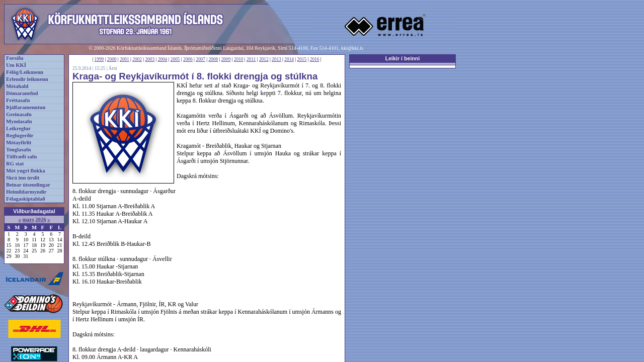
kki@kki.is (352, 48)
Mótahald (17, 86)
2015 (302, 59)
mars (28, 219)
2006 (188, 59)
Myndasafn (19, 121)
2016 (315, 59)
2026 (41, 219)
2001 (125, 59)
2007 (200, 59)
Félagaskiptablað (26, 199)
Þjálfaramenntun (26, 107)
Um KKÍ (16, 65)
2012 (264, 59)
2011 (251, 59)
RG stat (15, 164)
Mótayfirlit (19, 143)
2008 (213, 59)
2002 (137, 59)
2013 (276, 59)
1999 (99, 59)
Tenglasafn (18, 150)
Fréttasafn (18, 100)
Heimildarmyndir (26, 192)
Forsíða (15, 58)
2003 (150, 59)
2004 (163, 59)
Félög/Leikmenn (25, 72)
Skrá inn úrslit (23, 178)
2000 (112, 59)
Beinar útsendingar (28, 185)
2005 (175, 59)
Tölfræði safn (21, 157)
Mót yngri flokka (26, 171)
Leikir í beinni (403, 58)
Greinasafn (19, 114)
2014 (289, 59)
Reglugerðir (20, 135)
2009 (226, 59)
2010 (239, 59)
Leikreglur (18, 128)
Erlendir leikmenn (27, 79)
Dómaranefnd (22, 93)
